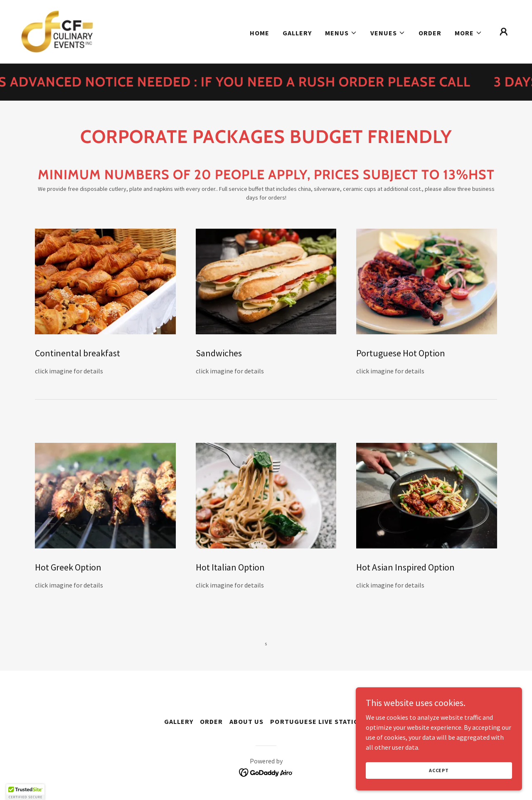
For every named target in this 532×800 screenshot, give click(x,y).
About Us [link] (246, 721)
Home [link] (260, 33)
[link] (57, 31)
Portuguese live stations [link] (319, 721)
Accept (439, 770)
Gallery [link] (297, 33)
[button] (341, 33)
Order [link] (430, 33)
